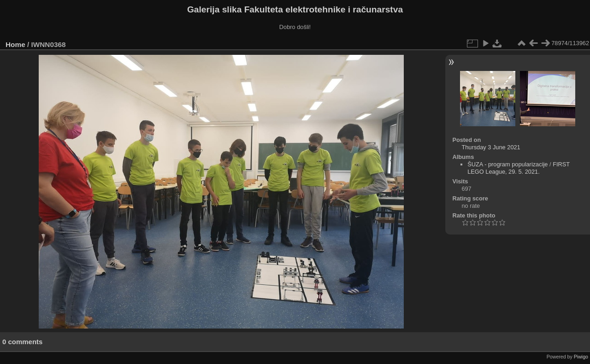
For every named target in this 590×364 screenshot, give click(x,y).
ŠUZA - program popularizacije (507, 164)
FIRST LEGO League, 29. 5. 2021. (519, 168)
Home (15, 44)
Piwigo (581, 357)
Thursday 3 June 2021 (491, 147)
